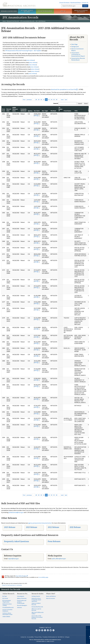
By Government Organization (7, 601)
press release (30, 60)
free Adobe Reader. (22, 576)
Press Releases (54, 541)
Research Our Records (9, 11)
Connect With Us (45, 628)
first (24, 100)
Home (4, 21)
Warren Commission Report (77, 50)
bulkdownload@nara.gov (16, 512)
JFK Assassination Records (27, 21)
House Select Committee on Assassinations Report (78, 54)
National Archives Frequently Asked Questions (36, 600)
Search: (56, 103)
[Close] (88, 628)
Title (76, 111)
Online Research (8, 594)
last (66, 100)
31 (44, 100)
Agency (30, 111)
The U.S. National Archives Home (19, 4)
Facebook (37, 630)
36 (57, 100)
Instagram (42, 630)
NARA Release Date (15, 109)
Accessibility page (43, 577)
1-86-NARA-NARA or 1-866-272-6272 (45, 641)
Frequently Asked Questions (16, 541)
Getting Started (36, 596)
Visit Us (63, 11)
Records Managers (22, 605)
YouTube (48, 630)
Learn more (74, 641)
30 (41, 100)
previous (29, 100)
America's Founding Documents (81, 11)
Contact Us (85, 3)
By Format (5, 598)
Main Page (74, 44)
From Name (67, 111)
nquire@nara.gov (14, 559)
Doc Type (45, 111)
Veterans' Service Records (27, 11)
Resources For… (23, 594)
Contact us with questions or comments (12, 585)
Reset (86, 104)
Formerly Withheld (23, 110)
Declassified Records (37, 607)
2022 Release (53, 527)
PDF (36, 115)
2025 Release (10, 527)
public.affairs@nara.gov (59, 559)
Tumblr (45, 630)
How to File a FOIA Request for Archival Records (37, 617)
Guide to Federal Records (36, 604)
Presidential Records (8, 607)
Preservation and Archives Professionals (22, 602)
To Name (60, 109)
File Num (53, 111)
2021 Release (75, 527)
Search (85, 6)
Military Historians (22, 598)
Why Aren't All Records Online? (38, 613)
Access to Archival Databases (7, 610)
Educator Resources (45, 11)
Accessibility (30, 637)
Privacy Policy (38, 637)
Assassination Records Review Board (78, 59)
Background (75, 47)
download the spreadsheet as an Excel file (64, 89)
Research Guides (38, 594)
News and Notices (51, 596)
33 (49, 100)
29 (39, 100)
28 (36, 100)
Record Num (9, 110)
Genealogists (21, 596)
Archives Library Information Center (8, 614)
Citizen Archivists (64, 3)
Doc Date (37, 111)
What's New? (51, 594)
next (62, 100)
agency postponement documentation (40, 523)
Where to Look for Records (36, 610)
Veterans (20, 607)
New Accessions (51, 598)
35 (54, 100)
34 (51, 100)
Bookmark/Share (76, 3)
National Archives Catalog (7, 605)
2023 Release (32, 527)
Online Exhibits (6, 617)
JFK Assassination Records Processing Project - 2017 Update (23, 51)
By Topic (5, 596)
